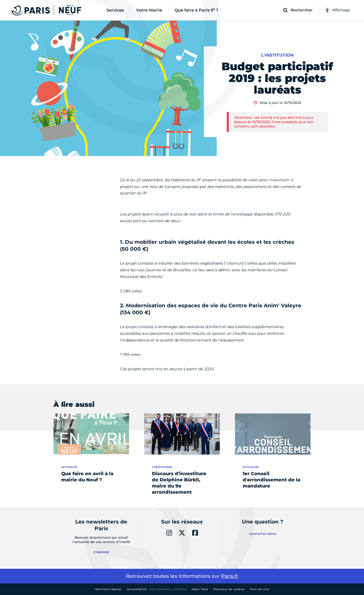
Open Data (200, 589)
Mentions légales (109, 589)
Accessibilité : (157, 589)
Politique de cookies (229, 589)
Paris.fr (230, 576)
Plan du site (260, 589)
